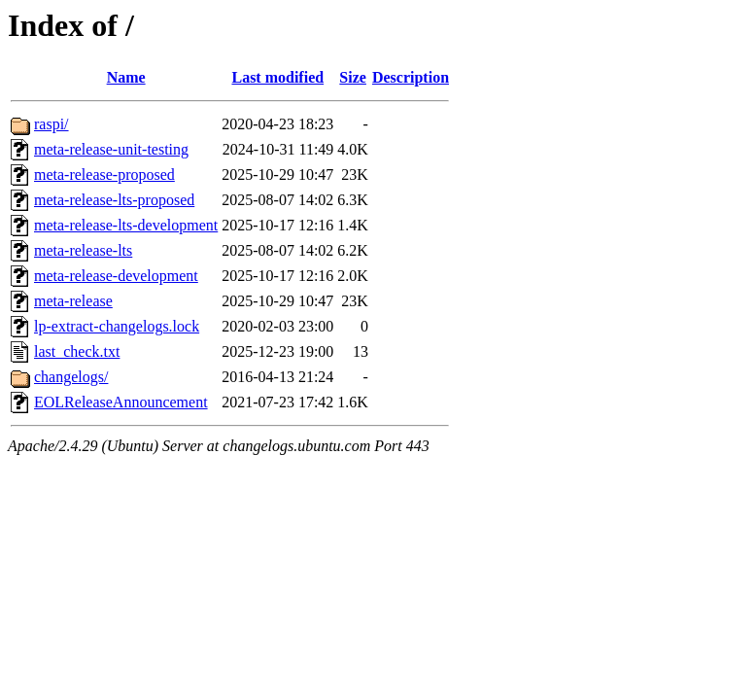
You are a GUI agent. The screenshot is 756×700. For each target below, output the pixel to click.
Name (126, 77)
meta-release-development (116, 276)
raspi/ (52, 124)
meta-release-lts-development (126, 225)
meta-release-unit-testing (111, 149)
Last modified (277, 77)
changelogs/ (71, 377)
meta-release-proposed (104, 175)
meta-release (73, 301)
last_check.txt (77, 351)
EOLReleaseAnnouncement (121, 402)
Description (411, 77)
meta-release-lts (83, 250)
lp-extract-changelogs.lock (117, 326)
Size (353, 77)
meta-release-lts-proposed (114, 200)
